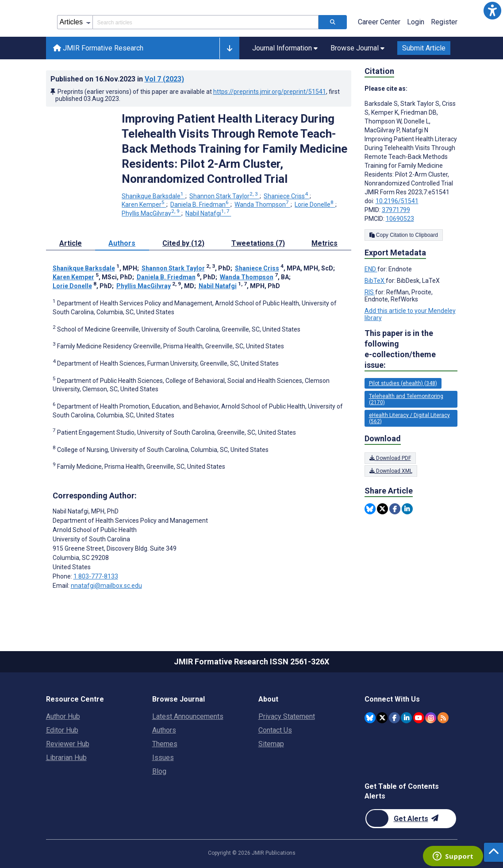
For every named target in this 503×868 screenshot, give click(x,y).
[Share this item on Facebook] (395, 509)
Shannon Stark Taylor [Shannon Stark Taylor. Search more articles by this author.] (224, 196)
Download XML (391, 471)
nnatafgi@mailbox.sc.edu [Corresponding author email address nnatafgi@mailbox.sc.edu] (106, 586)
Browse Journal (179, 699)
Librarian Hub (66, 758)
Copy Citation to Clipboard (404, 235)
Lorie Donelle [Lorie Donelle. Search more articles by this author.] (315, 204)
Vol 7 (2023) (164, 79)
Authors (164, 730)
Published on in (117, 79)
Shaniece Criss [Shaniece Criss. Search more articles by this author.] (286, 196)
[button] (492, 11)
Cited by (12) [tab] (183, 243)
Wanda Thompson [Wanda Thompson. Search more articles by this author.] (262, 204)
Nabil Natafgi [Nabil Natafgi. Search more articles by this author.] (208, 213)
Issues (163, 758)
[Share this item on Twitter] (382, 509)
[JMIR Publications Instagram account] (431, 718)
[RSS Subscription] (443, 718)
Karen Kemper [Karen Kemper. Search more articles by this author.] (144, 204)
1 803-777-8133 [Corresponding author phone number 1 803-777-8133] (96, 576)
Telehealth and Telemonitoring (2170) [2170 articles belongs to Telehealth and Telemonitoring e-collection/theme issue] (406, 399)
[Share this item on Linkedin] (407, 509)
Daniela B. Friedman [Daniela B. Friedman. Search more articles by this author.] (200, 204)
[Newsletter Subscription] (411, 819)
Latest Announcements (188, 716)
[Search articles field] (205, 22)
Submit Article (424, 48)
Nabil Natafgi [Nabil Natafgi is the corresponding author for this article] (86, 511)
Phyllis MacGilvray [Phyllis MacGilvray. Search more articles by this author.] (151, 213)
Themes (165, 744)
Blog (159, 771)
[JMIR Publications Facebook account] (394, 718)
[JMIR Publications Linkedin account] (406, 718)
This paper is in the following (411, 349)
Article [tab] (71, 243)
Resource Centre (75, 699)
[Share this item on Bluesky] (370, 509)
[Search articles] (333, 22)
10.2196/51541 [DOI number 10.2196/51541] (397, 201)
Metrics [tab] (324, 243)
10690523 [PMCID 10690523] (400, 219)
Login (416, 22)
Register (444, 22)
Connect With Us (392, 699)
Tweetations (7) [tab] (258, 243)
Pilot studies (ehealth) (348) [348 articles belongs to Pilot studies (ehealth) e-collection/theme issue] (403, 383)
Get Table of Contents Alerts (402, 791)
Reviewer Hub (68, 744)
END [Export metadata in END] (371, 269)
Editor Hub (62, 730)
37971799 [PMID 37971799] (396, 210)
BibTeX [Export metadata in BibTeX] (375, 281)
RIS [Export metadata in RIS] (370, 292)
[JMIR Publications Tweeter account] (382, 718)
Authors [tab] (122, 243)
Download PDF (390, 458)
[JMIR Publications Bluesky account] (370, 718)
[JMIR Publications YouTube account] (419, 718)
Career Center (379, 22)
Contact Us (275, 730)
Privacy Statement (287, 716)
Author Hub (63, 716)
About (268, 699)
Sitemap (271, 744)
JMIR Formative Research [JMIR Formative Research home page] (98, 48)
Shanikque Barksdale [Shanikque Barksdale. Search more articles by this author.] (153, 196)
